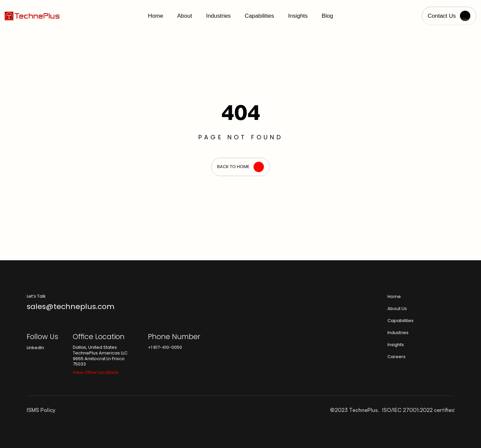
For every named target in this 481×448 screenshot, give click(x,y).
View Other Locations (96, 372)
